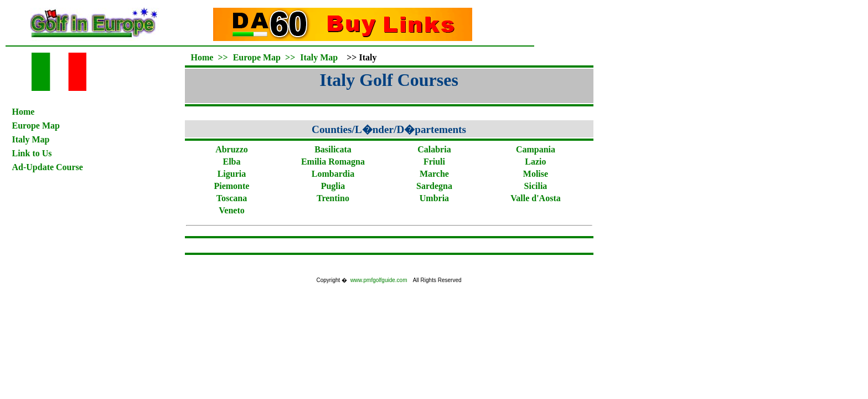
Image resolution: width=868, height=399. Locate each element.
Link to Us (32, 153)
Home (24, 112)
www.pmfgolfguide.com (379, 280)
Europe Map (36, 126)
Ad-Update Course (48, 167)
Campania (536, 149)
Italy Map (31, 139)
